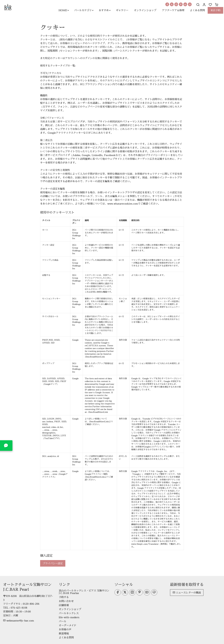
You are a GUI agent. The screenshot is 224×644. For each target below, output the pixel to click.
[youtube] (185, 4)
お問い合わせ (66, 601)
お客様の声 (65, 629)
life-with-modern (69, 617)
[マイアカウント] (204, 5)
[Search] (198, 5)
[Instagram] (176, 4)
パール (63, 621)
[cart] (217, 5)
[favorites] (210, 5)
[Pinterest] (181, 4)
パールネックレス (69, 613)
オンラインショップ (70, 609)
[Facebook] (167, 4)
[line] (190, 4)
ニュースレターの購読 (187, 593)
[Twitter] (172, 4)
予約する (64, 597)
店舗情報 (64, 605)
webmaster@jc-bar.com (19, 621)
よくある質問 (66, 637)
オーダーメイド (68, 625)
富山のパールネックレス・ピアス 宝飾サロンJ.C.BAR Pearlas (84, 592)
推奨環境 (64, 633)
